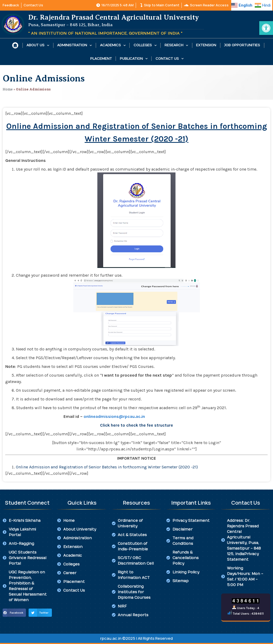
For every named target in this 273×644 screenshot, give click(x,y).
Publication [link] (134, 59)
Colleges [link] (145, 45)
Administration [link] (74, 45)
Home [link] (8, 89)
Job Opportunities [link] (242, 45)
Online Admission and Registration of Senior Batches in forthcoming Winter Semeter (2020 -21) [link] (107, 467)
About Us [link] (38, 45)
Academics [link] (113, 45)
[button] (14, 613)
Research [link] (176, 45)
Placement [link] (101, 59)
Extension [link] (206, 45)
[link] (266, 28)
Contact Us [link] (170, 59)
